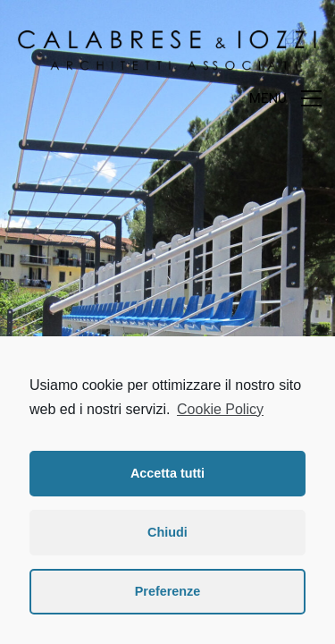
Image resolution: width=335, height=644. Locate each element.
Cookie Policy (220, 409)
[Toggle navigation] (285, 98)
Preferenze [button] (168, 591)
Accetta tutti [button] (167, 473)
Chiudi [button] (167, 532)
